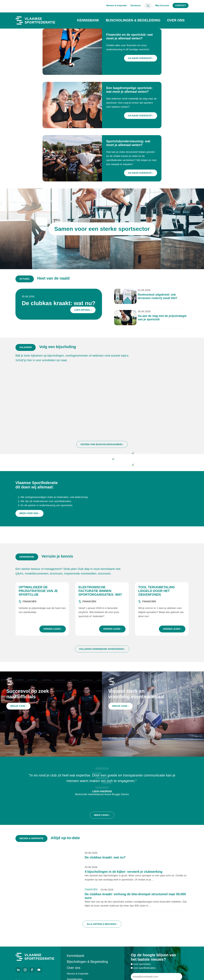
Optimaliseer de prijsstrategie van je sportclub (38, 604)
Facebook (32, 970)
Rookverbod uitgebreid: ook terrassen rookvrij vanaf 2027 (136, 302)
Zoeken (148, 6)
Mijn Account (162, 5)
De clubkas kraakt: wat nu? (76, 306)
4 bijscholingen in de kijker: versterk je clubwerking (124, 885)
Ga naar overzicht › (141, 58)
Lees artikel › (90, 310)
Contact (181, 5)
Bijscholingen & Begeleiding (133, 20)
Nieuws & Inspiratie (116, 5)
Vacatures (135, 5)
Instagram (25, 970)
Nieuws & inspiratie (78, 974)
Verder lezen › (53, 642)
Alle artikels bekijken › (102, 937)
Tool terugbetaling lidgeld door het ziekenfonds (157, 604)
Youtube (39, 970)
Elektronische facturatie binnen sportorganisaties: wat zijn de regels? (100, 606)
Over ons (176, 20)
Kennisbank (88, 20)
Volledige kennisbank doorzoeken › (102, 662)
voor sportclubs (142, 977)
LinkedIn (18, 970)
